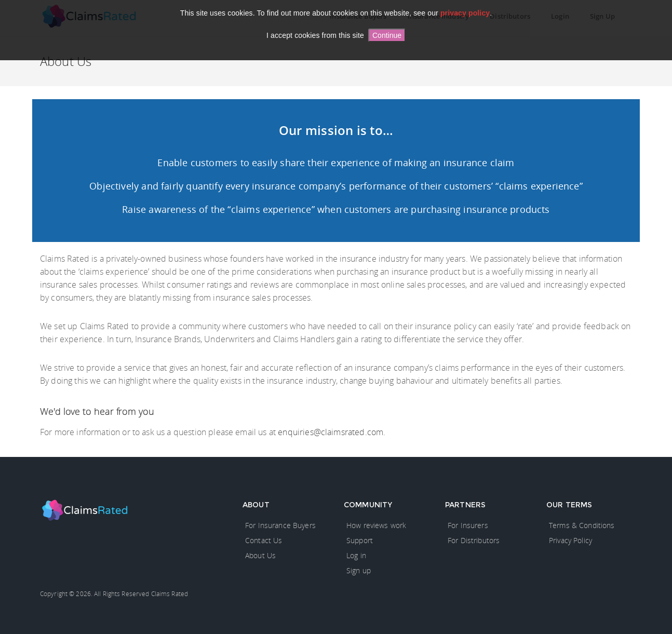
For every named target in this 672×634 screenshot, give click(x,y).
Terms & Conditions (582, 525)
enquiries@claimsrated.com (331, 432)
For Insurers (468, 525)
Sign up (359, 570)
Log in (356, 555)
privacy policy (465, 13)
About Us (260, 555)
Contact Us (264, 540)
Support (360, 540)
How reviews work (376, 525)
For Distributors (474, 540)
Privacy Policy (570, 540)
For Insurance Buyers (280, 525)
